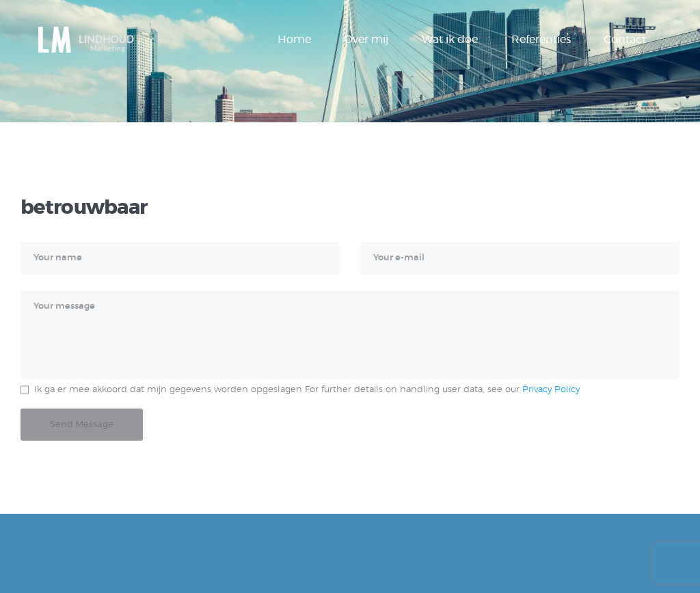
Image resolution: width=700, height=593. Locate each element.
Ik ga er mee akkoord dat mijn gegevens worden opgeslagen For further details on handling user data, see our (307, 390)
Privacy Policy (551, 390)
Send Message (82, 425)
